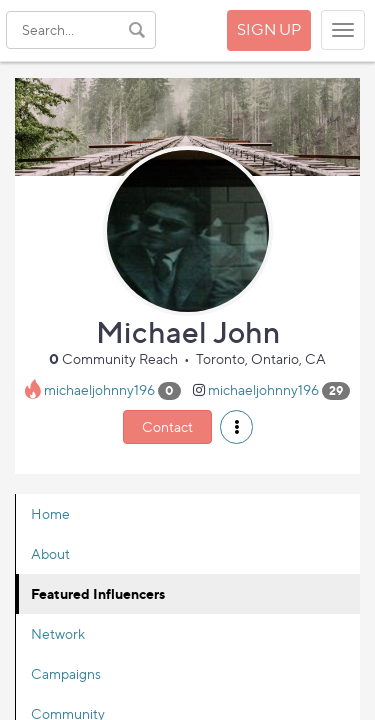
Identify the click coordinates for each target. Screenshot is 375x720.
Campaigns (66, 673)
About (50, 553)
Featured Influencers (98, 593)
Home (50, 513)
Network (58, 633)
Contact (167, 426)
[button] (236, 427)
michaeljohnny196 (99, 389)
